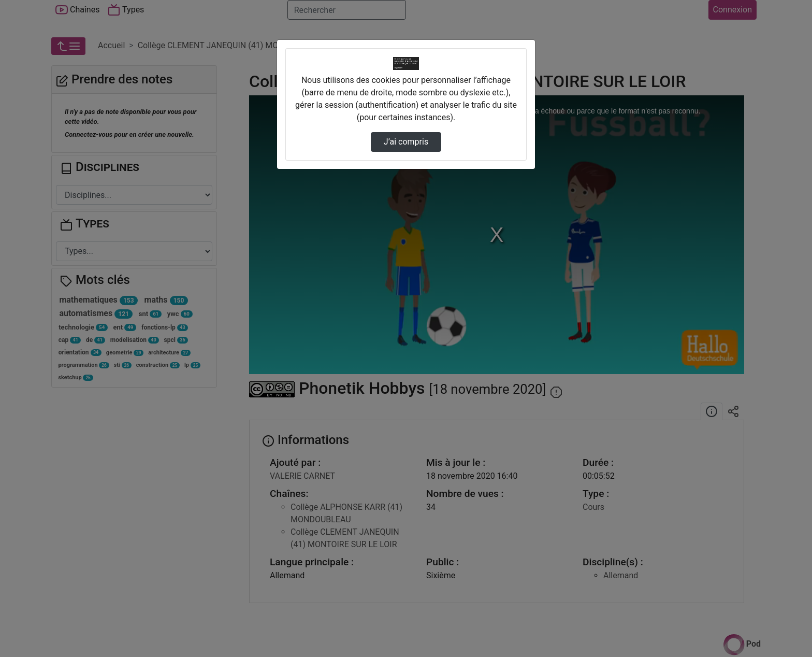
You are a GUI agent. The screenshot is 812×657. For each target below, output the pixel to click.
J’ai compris (406, 142)
